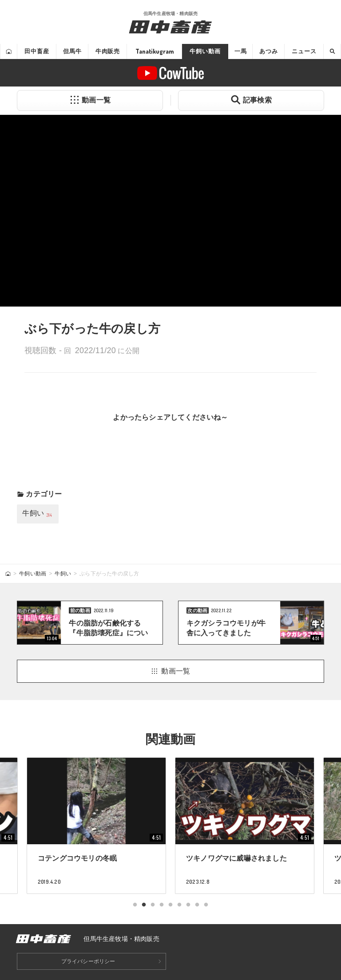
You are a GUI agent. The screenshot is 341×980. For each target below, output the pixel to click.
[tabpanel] (245, 826)
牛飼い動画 (205, 51)
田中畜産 (37, 51)
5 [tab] (170, 905)
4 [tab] (162, 905)
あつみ (269, 51)
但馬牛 (72, 51)
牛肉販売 (108, 51)
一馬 (241, 51)
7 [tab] (188, 905)
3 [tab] (153, 905)
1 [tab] (135, 905)
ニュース (304, 51)
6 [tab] (179, 905)
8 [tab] (197, 905)
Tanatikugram (155, 51)
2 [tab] (144, 905)
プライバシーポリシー (88, 961)
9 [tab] (206, 905)
